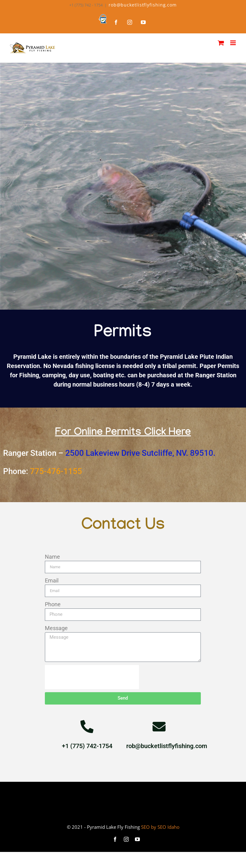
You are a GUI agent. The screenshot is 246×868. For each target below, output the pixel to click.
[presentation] (92, 677)
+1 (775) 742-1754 (87, 746)
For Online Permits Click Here (123, 433)
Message (56, 628)
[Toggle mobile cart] (221, 43)
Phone (53, 604)
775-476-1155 (56, 471)
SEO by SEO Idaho (160, 827)
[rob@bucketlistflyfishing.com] (159, 726)
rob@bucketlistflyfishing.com (143, 5)
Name (52, 557)
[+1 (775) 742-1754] (87, 726)
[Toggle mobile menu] (233, 43)
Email (52, 580)
